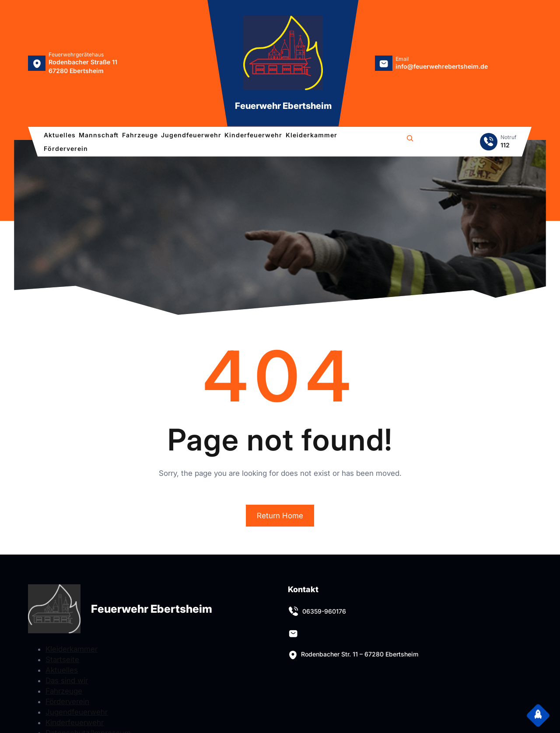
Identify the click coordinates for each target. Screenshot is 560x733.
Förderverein (67, 702)
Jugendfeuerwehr (77, 712)
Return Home (280, 516)
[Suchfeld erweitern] (410, 140)
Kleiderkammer (72, 649)
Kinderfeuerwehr (75, 723)
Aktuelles (62, 670)
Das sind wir (67, 681)
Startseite (62, 660)
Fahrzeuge (64, 691)
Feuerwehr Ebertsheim (283, 106)
